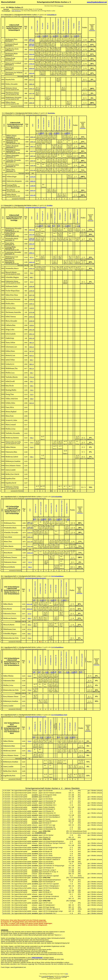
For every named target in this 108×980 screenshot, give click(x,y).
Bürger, (63, 42)
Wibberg (43, 75)
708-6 (32, 399)
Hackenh (37, 56)
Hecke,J (63, 70)
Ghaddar (51, 529)
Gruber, (69, 104)
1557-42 (32, 98)
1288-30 (32, 286)
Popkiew (40, 610)
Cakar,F (54, 139)
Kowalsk (53, 61)
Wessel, (55, 449)
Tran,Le (60, 489)
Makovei (41, 525)
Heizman (45, 610)
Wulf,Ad (37, 90)
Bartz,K (51, 543)
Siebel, (41, 548)
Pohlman (48, 65)
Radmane (64, 153)
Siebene (67, 543)
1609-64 (32, 68)
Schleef (49, 172)
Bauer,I (46, 620)
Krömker (49, 162)
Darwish (49, 158)
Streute (59, 143)
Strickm (36, 554)
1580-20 (33, 181)
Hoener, (38, 153)
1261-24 (32, 244)
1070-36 (32, 312)
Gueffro (70, 264)
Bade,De (69, 51)
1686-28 (32, 84)
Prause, (67, 525)
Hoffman (56, 554)
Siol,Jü (58, 75)
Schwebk (64, 167)
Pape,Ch (44, 153)
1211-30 (33, 170)
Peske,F (79, 75)
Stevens (48, 42)
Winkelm (41, 554)
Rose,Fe (55, 444)
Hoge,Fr (74, 51)
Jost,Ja (63, 56)
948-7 (32, 277)
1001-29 (32, 330)
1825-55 (32, 44)
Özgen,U (65, 454)
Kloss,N (74, 61)
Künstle (62, 559)
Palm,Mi (49, 192)
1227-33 (32, 295)
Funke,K (53, 70)
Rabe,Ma (77, 270)
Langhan (53, 51)
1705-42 (32, 64)
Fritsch (58, 81)
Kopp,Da (64, 139)
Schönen (43, 489)
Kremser (38, 148)
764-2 (32, 273)
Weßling (51, 610)
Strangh (74, 65)
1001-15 (32, 338)
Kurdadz (37, 236)
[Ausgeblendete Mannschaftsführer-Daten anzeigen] (32, 17)
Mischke (37, 231)
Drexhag (70, 167)
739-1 (32, 386)
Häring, (65, 162)
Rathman (79, 42)
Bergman (70, 178)
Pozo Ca (63, 46)
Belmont (77, 264)
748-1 (32, 457)
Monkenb (36, 543)
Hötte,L (43, 56)
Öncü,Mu (38, 143)
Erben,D (37, 70)
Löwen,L (61, 610)
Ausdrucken (61, 6)
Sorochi (38, 167)
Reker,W (63, 75)
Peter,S (48, 46)
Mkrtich (37, 264)
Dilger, (59, 172)
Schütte (43, 51)
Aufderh (59, 167)
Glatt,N (36, 534)
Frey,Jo (62, 564)
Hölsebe (70, 172)
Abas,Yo (38, 139)
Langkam (54, 172)
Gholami (38, 158)
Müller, (56, 543)
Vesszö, (69, 70)
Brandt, (53, 56)
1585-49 (32, 103)
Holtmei (49, 139)
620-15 (32, 403)
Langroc (51, 606)
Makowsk (48, 51)
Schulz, (37, 61)
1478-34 (33, 177)
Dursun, (55, 236)
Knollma (43, 231)
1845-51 (32, 49)
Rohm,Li (69, 46)
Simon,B (56, 548)
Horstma (65, 143)
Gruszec (70, 143)
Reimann (70, 139)
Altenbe (58, 56)
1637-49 (32, 59)
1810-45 (32, 54)
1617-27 (32, 80)
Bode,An (37, 259)
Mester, (54, 158)
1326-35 (33, 166)
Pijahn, (74, 75)
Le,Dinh (69, 65)
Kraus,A (54, 162)
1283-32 (33, 161)
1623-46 (32, 73)
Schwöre (53, 42)
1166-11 (32, 304)
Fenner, (58, 51)
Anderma (62, 569)
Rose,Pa (55, 264)
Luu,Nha (67, 548)
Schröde (64, 158)
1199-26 (33, 186)
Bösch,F (64, 197)
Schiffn (70, 153)
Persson (55, 259)
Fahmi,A (67, 554)
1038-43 (32, 321)
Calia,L (54, 167)
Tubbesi (60, 259)
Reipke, (44, 143)
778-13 (32, 377)
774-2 (32, 443)
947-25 (32, 351)
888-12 (32, 364)
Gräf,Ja (70, 259)
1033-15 (32, 269)
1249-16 (32, 291)
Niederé (56, 626)
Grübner (59, 197)
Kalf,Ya (43, 241)
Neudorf (79, 51)
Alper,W (43, 439)
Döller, (51, 525)
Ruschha (51, 626)
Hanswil (48, 70)
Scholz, (37, 46)
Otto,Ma (48, 61)
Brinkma (63, 90)
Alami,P (44, 139)
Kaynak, (70, 270)
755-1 (32, 381)
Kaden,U (43, 46)
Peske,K (79, 65)
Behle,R (46, 548)
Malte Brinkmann (16, 11)
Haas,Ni (59, 148)
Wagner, (46, 606)
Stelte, (54, 148)
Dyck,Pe (63, 65)
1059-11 (32, 253)
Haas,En (59, 153)
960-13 (32, 343)
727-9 (32, 282)
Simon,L (57, 534)
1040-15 (32, 317)
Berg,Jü (43, 65)
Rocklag (74, 46)
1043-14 (33, 190)
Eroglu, (61, 626)
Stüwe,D (43, 236)
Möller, (46, 564)
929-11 (32, 356)
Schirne (36, 529)
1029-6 (32, 325)
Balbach (53, 75)
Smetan (77, 231)
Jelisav (38, 172)
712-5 (32, 394)
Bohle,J (41, 529)
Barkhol (70, 236)
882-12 (32, 368)
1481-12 (33, 147)
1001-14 (32, 334)
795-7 (32, 373)
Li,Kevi (40, 606)
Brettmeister (92, 30)
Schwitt (51, 640)
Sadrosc (79, 61)
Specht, (67, 529)
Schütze (74, 70)
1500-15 (32, 89)
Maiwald (46, 554)
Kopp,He (64, 172)
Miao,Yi (57, 525)
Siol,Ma (58, 42)
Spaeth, (49, 153)
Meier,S (69, 42)
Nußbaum (54, 153)
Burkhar (70, 444)
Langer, (37, 51)
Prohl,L (36, 548)
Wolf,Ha (70, 158)
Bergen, (55, 241)
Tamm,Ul (79, 46)
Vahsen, (70, 241)
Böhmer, (43, 61)
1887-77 (32, 39)
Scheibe (37, 241)
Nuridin (38, 162)
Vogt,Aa (54, 192)
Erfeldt (48, 100)
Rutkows (62, 525)
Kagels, (74, 56)
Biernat (48, 56)
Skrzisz (51, 548)
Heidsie (58, 65)
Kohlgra (63, 61)
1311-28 (33, 195)
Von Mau (37, 270)
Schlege (55, 231)
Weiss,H (53, 65)
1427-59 (32, 93)
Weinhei (43, 270)
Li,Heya (69, 61)
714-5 (32, 447)
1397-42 (33, 156)
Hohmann (43, 42)
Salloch (35, 606)
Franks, (62, 554)
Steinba (70, 148)
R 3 (40, 642)
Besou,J (41, 534)
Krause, (53, 46)
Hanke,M (74, 42)
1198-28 (32, 299)
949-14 (32, 347)
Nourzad (69, 56)
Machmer (67, 534)
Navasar (44, 172)
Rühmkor (79, 56)
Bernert (44, 162)
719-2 (32, 390)
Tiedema (70, 231)
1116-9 (32, 308)
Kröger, (46, 525)
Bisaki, (37, 95)
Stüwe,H (43, 259)
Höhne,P (58, 70)
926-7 (32, 360)
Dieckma (44, 167)
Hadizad (62, 543)
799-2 (32, 438)
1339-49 (32, 239)
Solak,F (51, 554)
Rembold (56, 569)
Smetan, (55, 270)
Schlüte (49, 143)
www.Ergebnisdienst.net (97, 2)
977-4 (32, 257)
